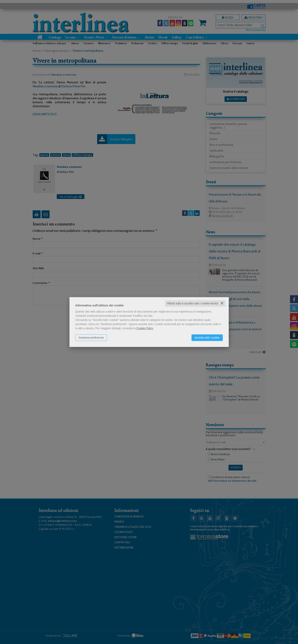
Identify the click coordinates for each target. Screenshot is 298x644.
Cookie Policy (145, 328)
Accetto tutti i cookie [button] (207, 338)
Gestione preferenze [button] (91, 338)
